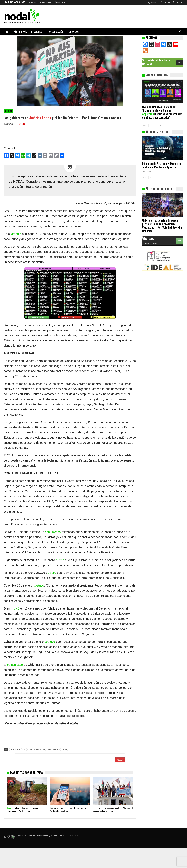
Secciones (37, 32)
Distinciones (46, 2)
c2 (25, 749)
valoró (52, 573)
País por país (20, 32)
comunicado (53, 532)
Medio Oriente (53, 749)
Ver (180, 241)
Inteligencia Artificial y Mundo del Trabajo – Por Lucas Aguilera (162, 165)
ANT (145, 125)
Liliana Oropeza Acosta (37, 749)
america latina (15, 749)
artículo (16, 234)
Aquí (180, 63)
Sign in (152, 2)
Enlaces (33, 2)
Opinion (64, 749)
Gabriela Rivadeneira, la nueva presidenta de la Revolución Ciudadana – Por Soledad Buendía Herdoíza (162, 225)
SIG (152, 125)
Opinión (8, 111)
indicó (16, 608)
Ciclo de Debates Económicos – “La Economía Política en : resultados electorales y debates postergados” (162, 112)
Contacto (60, 2)
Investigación (56, 32)
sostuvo (39, 585)
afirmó (60, 560)
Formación (73, 32)
